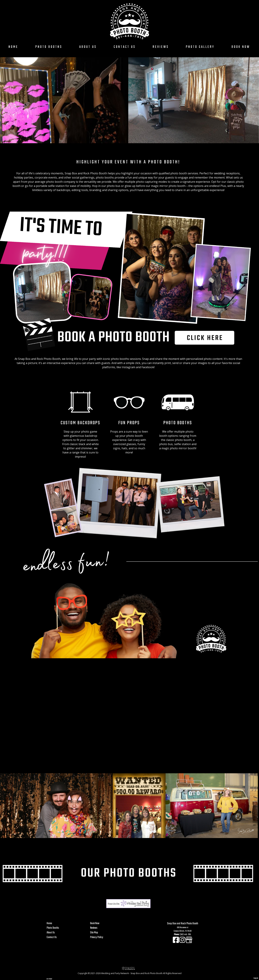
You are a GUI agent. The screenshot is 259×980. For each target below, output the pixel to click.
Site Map (94, 933)
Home (13, 47)
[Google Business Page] (189, 942)
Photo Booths (49, 47)
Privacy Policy (97, 937)
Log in (256, 978)
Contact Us (125, 47)
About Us (88, 47)
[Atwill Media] (129, 968)
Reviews (161, 47)
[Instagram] (182, 942)
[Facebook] (176, 942)
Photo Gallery (200, 47)
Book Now (241, 47)
